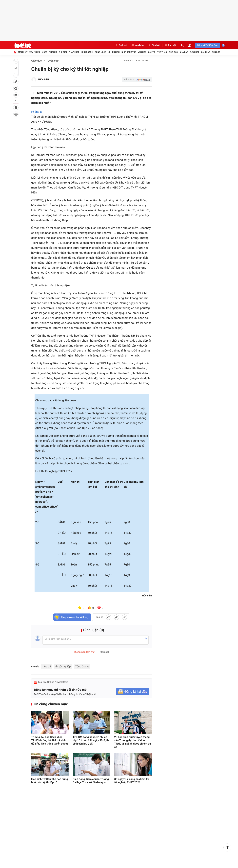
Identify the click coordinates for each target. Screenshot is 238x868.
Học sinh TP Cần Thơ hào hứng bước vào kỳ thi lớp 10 (50, 781)
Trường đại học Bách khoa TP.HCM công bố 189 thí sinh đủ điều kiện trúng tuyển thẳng (50, 740)
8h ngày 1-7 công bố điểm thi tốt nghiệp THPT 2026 (132, 781)
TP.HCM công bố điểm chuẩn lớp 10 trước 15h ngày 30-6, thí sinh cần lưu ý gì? (91, 740)
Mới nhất (23, 52)
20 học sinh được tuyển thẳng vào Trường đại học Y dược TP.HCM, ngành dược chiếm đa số (133, 742)
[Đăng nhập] (189, 45)
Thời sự (53, 52)
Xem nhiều (35, 52)
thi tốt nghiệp (63, 667)
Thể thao (162, 52)
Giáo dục (173, 52)
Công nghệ (100, 52)
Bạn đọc (216, 52)
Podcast (121, 45)
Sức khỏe (195, 52)
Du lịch (116, 52)
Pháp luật (74, 52)
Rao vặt (170, 45)
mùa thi (46, 667)
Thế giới (63, 52)
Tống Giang (82, 667)
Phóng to (37, 112)
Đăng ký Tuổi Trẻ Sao (207, 45)
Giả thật (206, 52)
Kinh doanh (87, 52)
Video (44, 52)
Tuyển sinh (53, 61)
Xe (109, 52)
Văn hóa (142, 52)
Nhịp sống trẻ (129, 52)
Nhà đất (184, 52)
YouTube (138, 45)
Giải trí (152, 52)
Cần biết (154, 45)
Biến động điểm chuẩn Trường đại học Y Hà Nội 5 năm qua (91, 781)
